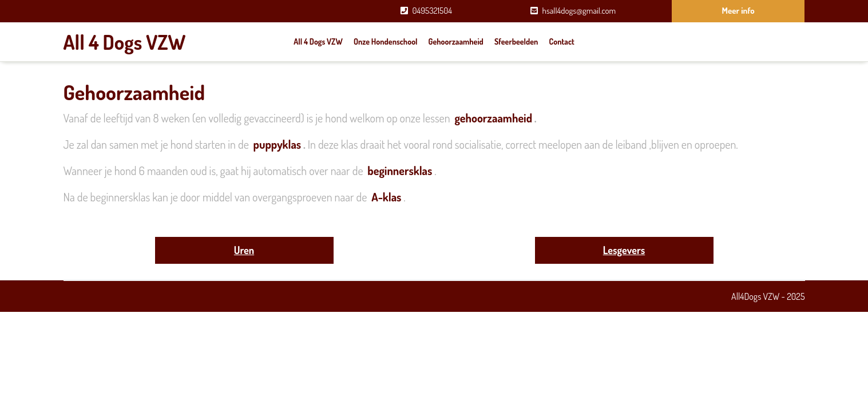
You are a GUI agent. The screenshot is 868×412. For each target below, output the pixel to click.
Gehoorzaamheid (456, 41)
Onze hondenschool (386, 41)
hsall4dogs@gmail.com (579, 11)
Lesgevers (624, 250)
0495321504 (432, 11)
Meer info (738, 11)
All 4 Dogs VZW (125, 42)
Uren (244, 250)
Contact (562, 41)
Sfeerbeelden (516, 41)
